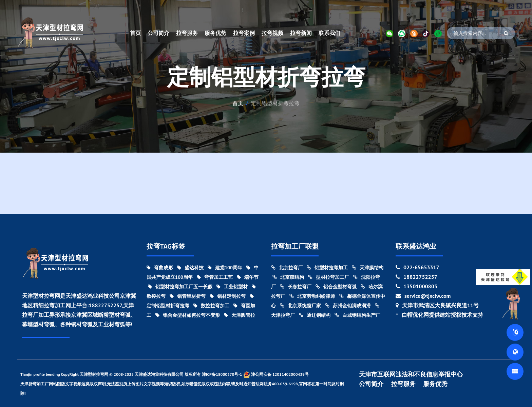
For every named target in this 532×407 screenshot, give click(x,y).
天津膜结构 (368, 268)
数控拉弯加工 (211, 306)
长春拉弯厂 (296, 287)
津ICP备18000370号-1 (222, 374)
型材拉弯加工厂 (329, 277)
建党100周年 (225, 268)
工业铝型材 (232, 287)
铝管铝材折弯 (188, 296)
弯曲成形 (160, 268)
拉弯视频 (272, 33)
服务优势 (215, 33)
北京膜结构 (288, 277)
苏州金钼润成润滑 (348, 306)
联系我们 (329, 33)
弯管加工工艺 (215, 277)
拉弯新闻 (301, 33)
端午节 (248, 277)
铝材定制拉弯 (228, 296)
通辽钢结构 (315, 315)
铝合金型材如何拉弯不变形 (188, 315)
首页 (135, 33)
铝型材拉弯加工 (327, 268)
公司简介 (158, 33)
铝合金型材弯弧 (336, 287)
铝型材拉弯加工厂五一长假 (180, 287)
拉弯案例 (244, 33)
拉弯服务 (187, 33)
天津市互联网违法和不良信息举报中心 (411, 374)
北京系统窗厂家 (300, 306)
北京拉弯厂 (287, 268)
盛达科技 (190, 268)
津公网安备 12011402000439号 (276, 375)
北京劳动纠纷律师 (312, 296)
